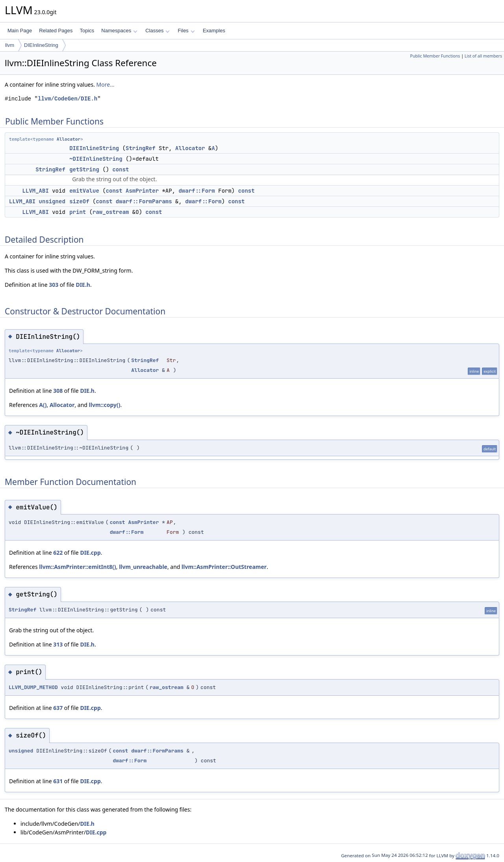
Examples (214, 31)
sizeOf (79, 201)
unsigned (52, 201)
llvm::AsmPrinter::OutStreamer (224, 567)
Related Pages (56, 31)
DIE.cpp (90, 553)
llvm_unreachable (143, 567)
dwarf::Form (196, 191)
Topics (87, 31)
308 (58, 391)
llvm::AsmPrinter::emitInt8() (77, 567)
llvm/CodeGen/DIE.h (68, 99)
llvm (10, 45)
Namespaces (119, 31)
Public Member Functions (435, 56)
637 (58, 708)
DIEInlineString (41, 45)
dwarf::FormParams (144, 201)
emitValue (84, 191)
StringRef (141, 148)
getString (84, 169)
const (120, 169)
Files (186, 31)
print (78, 212)
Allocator (69, 139)
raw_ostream (111, 212)
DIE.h (83, 285)
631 (58, 781)
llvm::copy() (105, 405)
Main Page (20, 31)
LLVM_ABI (36, 191)
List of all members (483, 56)
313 (58, 644)
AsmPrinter (142, 191)
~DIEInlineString (96, 159)
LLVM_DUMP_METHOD (33, 687)
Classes (157, 31)
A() (43, 405)
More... (106, 85)
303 (54, 285)
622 (58, 553)
